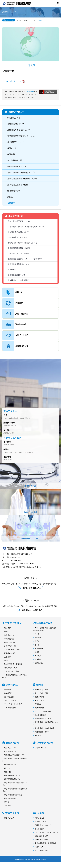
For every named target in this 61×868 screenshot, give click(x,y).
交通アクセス (12, 813)
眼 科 (37, 645)
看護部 (40, 685)
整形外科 (38, 638)
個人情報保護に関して (17, 160)
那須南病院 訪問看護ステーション (22, 136)
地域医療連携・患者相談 (13, 664)
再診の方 (13, 303)
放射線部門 (8, 693)
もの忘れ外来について (12, 650)
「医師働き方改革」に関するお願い (15, 676)
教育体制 (38, 704)
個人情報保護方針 (41, 850)
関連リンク (39, 847)
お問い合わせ (40, 818)
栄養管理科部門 (10, 708)
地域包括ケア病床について (19, 130)
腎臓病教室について (42, 732)
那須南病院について (16, 124)
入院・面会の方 (15, 314)
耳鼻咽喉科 (39, 648)
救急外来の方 (9, 635)
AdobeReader (30, 92)
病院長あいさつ (14, 118)
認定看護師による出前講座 (45, 728)
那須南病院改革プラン (17, 166)
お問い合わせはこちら (32, 588)
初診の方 (13, 292)
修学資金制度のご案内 (43, 719)
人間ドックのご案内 (12, 671)
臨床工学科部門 (10, 700)
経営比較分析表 (14, 191)
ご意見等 (11, 203)
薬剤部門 (7, 690)
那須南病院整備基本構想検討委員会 (22, 179)
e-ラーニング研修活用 (43, 711)
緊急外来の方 (14, 325)
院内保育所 (39, 663)
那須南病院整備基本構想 (18, 185)
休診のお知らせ (10, 642)
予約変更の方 (9, 639)
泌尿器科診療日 (10, 653)
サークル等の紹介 (41, 840)
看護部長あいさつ (41, 690)
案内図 (10, 197)
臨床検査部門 (9, 697)
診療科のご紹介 (45, 623)
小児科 (37, 641)
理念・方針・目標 (41, 693)
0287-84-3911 (8, 460)
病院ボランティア (41, 836)
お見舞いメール (40, 821)
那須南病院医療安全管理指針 (45, 843)
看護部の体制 (40, 697)
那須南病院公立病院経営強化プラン (22, 173)
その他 (41, 813)
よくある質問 (40, 829)
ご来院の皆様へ (13, 623)
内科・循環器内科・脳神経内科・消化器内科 (44, 629)
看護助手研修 (40, 708)
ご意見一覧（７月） (15, 81)
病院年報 (11, 154)
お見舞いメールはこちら (32, 610)
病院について (13, 743)
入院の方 (7, 657)
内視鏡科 (38, 656)
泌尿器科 (38, 659)
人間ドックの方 (15, 335)
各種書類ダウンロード (43, 825)
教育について (40, 700)
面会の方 (7, 660)
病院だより (12, 148)
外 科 (37, 634)
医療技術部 (12, 685)
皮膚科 (37, 652)
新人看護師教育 (40, 715)
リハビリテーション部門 (13, 704)
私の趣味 (38, 735)
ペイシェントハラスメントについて (48, 832)
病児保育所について (16, 142)
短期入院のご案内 (11, 668)
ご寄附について (15, 346)
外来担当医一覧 (10, 646)
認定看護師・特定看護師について (45, 723)
